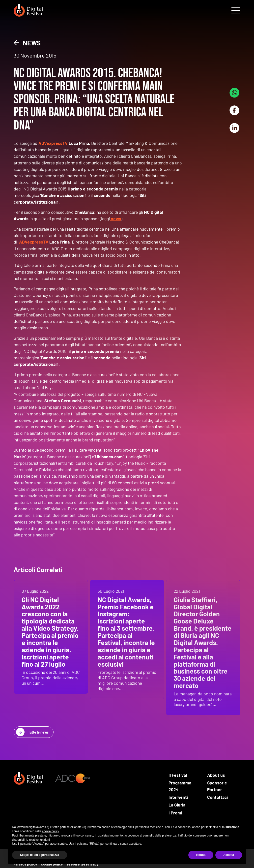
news (115, 218)
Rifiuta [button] (201, 855)
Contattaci (217, 797)
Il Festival (178, 775)
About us (216, 775)
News (32, 43)
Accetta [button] (229, 855)
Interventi (178, 797)
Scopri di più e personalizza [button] (40, 855)
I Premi (175, 813)
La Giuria (177, 805)
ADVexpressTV (53, 143)
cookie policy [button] (51, 831)
